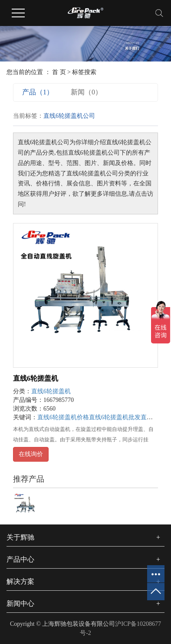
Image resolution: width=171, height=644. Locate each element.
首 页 (59, 72)
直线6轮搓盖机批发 (115, 417)
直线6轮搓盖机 (36, 378)
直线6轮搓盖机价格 (63, 417)
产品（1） (38, 92)
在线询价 (31, 454)
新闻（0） (86, 92)
